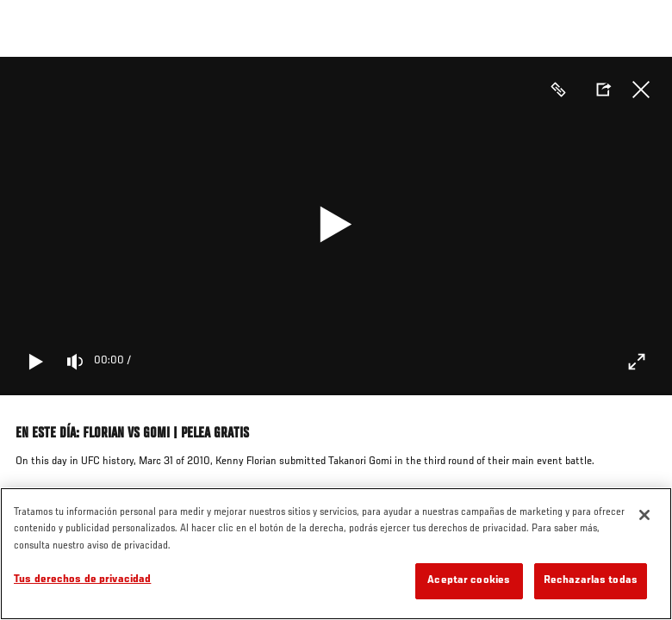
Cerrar (641, 90)
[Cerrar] (644, 515)
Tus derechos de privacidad (82, 580)
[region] (336, 554)
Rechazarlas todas (591, 581)
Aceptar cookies (469, 581)
